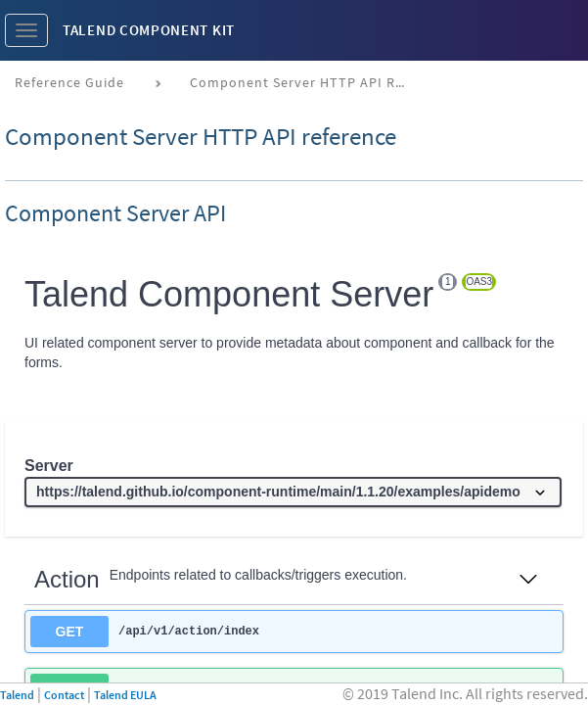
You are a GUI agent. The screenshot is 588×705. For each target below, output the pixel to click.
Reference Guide (69, 82)
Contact (64, 695)
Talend (17, 695)
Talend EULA (125, 695)
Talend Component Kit (149, 30)
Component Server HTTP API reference (305, 82)
